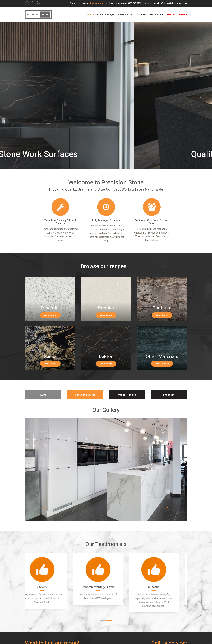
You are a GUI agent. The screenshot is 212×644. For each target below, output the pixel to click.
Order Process (127, 395)
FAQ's (43, 395)
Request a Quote (85, 395)
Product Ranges (106, 15)
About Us (141, 15)
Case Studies (125, 15)
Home (90, 15)
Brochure (169, 395)
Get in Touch (156, 15)
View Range (50, 315)
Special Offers (177, 15)
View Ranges (162, 364)
